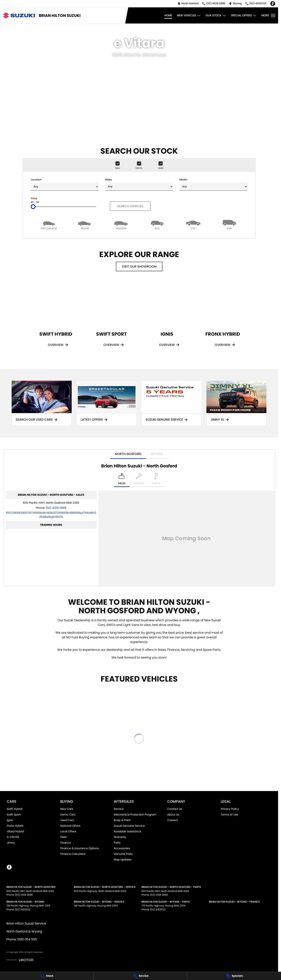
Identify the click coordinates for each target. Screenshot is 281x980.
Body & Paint (122, 820)
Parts (117, 843)
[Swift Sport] (111, 319)
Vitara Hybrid (15, 831)
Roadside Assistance (128, 831)
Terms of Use (229, 815)
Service (119, 809)
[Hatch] (49, 225)
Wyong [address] (157, 454)
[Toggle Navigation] (268, 16)
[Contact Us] (188, 4)
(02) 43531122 (23, 909)
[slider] (33, 207)
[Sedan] (85, 225)
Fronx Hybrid (15, 826)
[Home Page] (19, 15)
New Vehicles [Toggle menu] (189, 15)
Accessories (122, 848)
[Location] (122, 480)
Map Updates (123, 860)
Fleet (63, 837)
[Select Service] (139, 480)
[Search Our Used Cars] (42, 403)
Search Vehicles (130, 206)
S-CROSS (13, 837)
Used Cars (67, 820)
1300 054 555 (27, 939)
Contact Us (175, 809)
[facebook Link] (273, 4)
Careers (173, 820)
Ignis (10, 820)
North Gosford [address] (128, 454)
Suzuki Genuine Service (129, 826)
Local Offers (68, 831)
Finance (66, 843)
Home (168, 15)
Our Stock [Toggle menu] (216, 15)
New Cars (67, 809)
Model (213, 184)
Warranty (120, 837)
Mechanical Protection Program (135, 815)
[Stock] (47, 976)
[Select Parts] (156, 480)
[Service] (141, 976)
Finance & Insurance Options (80, 848)
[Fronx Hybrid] (223, 319)
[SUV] (157, 225)
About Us (173, 815)
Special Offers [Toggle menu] (244, 15)
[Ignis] (167, 319)
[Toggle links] (20, 960)
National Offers (70, 826)
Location (65, 184)
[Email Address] (51, 515)
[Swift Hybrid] (56, 319)
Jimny (11, 843)
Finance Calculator (73, 854)
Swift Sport (14, 815)
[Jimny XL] (236, 403)
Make (139, 184)
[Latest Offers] (107, 403)
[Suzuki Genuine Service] (172, 403)
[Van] (229, 225)
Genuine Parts (123, 854)
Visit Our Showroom (139, 266)
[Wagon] (121, 225)
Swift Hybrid (15, 809)
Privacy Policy (230, 809)
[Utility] (193, 225)
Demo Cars (68, 815)
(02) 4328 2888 (56, 508)
